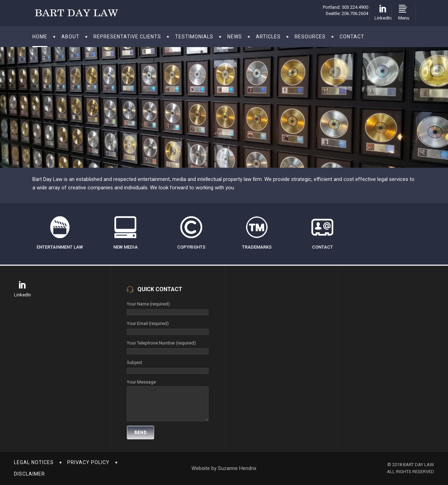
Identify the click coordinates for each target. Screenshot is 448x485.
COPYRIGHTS (191, 247)
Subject (168, 367)
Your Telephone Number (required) (168, 347)
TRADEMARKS (257, 247)
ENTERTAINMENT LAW (60, 247)
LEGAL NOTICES (34, 462)
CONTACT (322, 247)
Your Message (168, 386)
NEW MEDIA (126, 247)
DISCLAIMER (29, 474)
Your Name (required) (168, 308)
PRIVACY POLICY (88, 462)
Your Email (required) (168, 328)
